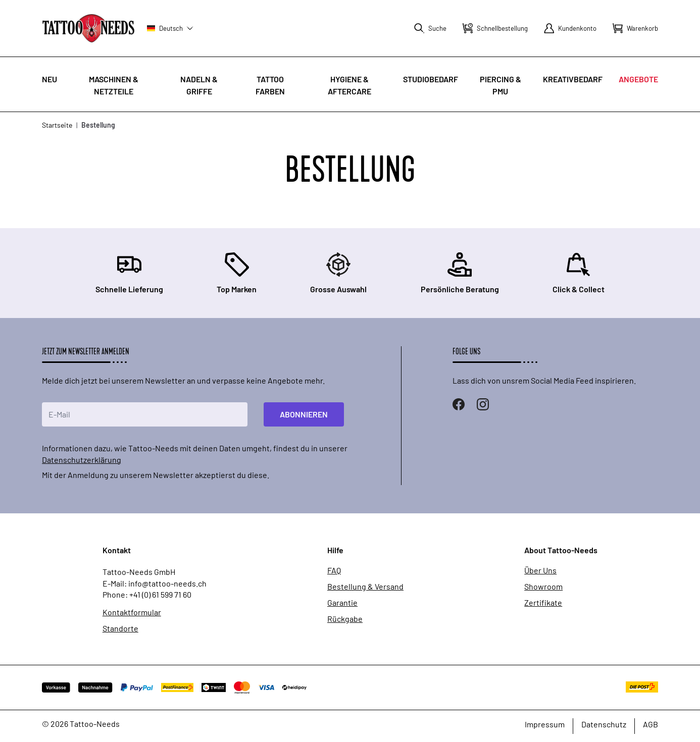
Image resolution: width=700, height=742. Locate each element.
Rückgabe (345, 619)
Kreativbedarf (573, 79)
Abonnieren (304, 414)
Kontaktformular (132, 612)
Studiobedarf (431, 79)
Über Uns (540, 570)
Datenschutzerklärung (82, 460)
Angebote (638, 79)
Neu (49, 79)
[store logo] (88, 28)
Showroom (543, 587)
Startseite (57, 125)
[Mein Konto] (570, 28)
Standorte (120, 628)
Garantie (342, 603)
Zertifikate (543, 603)
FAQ (334, 570)
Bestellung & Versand (365, 587)
